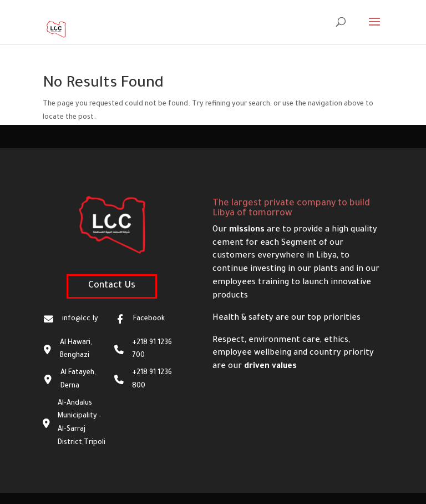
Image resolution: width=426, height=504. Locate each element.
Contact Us (112, 286)
